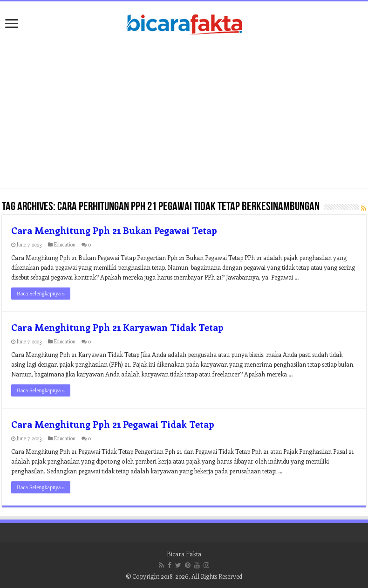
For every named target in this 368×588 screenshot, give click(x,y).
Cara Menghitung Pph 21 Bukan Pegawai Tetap (114, 230)
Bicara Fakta (184, 554)
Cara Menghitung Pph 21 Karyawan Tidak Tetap (117, 327)
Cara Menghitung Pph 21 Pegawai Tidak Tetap (113, 424)
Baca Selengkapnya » (41, 294)
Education (65, 244)
